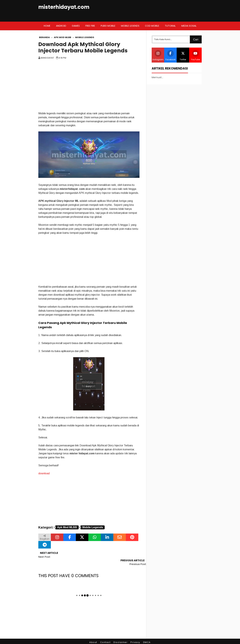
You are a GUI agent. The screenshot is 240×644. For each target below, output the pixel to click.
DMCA (147, 635)
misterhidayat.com (64, 7)
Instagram (158, 55)
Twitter (183, 55)
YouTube (195, 55)
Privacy (135, 635)
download (44, 473)
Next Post (44, 557)
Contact (105, 635)
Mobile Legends (93, 527)
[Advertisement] (89, 87)
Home (47, 26)
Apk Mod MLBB (67, 527)
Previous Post (138, 557)
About (93, 635)
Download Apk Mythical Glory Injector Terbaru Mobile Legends (83, 47)
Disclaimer (120, 635)
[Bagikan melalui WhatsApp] (95, 537)
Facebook (170, 55)
